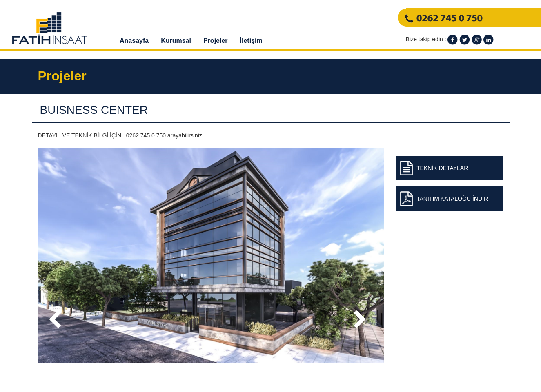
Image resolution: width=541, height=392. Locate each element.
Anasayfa (134, 41)
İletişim (251, 41)
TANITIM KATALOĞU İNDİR (452, 199)
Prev (58, 327)
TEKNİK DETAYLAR (442, 168)
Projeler (216, 41)
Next (363, 327)
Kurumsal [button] (176, 41)
